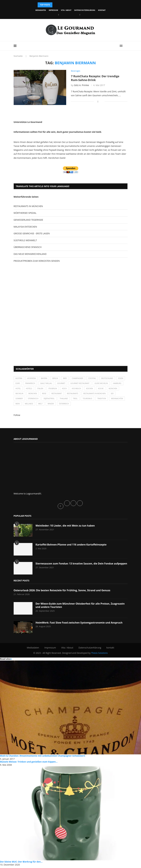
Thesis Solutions (99, 655)
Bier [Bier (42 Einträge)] (67, 379)
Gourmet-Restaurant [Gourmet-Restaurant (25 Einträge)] (93, 384)
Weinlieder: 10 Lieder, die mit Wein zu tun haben (66, 527)
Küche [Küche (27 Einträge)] (119, 389)
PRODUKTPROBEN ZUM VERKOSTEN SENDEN (37, 261)
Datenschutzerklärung (85, 10)
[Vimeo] (80, 15)
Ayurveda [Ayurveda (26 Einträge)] (32, 379)
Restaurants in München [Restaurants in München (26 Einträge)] (112, 395)
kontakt (102, 10)
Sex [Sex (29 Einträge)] (17, 400)
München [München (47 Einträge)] (20, 395)
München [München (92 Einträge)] (48, 395)
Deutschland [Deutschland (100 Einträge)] (111, 379)
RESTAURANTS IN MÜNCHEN (28, 206)
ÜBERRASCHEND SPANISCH (28, 247)
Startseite (18, 56)
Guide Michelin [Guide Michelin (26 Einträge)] (115, 384)
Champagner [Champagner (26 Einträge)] (80, 379)
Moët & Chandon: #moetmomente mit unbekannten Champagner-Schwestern (43, 758)
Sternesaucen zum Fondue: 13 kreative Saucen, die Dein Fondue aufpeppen (75, 567)
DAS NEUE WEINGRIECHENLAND (30, 254)
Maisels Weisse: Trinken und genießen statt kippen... (29, 764)
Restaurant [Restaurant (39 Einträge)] (73, 395)
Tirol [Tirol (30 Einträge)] (86, 400)
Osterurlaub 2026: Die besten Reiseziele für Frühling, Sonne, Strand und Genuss (63, 592)
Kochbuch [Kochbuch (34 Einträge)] (93, 389)
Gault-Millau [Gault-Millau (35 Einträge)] (58, 384)
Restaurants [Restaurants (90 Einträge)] (89, 395)
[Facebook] (59, 15)
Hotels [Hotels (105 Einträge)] (44, 389)
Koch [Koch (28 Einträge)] (80, 389)
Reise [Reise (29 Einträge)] (60, 395)
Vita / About (66, 10)
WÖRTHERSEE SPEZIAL (25, 213)
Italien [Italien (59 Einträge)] (55, 389)
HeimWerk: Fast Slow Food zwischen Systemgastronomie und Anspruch (80, 624)
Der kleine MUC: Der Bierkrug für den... (21, 863)
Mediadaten (41, 10)
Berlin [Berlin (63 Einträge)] (57, 379)
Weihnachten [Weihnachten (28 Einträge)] (22, 405)
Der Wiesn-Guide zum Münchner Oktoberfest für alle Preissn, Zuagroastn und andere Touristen (81, 607)
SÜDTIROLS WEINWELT (25, 240)
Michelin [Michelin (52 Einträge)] (34, 395)
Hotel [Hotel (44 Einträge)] (32, 389)
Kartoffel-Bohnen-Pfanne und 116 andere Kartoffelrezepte (72, 546)
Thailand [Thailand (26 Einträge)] (74, 400)
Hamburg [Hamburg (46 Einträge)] (20, 389)
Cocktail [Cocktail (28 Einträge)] (95, 379)
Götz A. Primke (81, 85)
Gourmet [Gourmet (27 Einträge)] (74, 384)
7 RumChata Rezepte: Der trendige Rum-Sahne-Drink (95, 78)
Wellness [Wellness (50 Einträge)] (47, 405)
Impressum (53, 10)
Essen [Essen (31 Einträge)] (18, 384)
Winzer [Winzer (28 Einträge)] (70, 405)
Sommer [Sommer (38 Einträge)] (28, 400)
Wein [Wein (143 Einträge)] (35, 405)
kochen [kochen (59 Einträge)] (107, 389)
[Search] (126, 46)
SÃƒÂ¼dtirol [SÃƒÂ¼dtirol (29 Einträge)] (59, 400)
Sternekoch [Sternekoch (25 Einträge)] (42, 400)
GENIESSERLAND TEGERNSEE (28, 220)
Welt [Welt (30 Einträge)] (59, 405)
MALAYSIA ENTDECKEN (25, 227)
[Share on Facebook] (98, 101)
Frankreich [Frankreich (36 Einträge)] (41, 384)
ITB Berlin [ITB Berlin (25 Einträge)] (68, 389)
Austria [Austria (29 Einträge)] (19, 379)
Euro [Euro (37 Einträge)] (28, 384)
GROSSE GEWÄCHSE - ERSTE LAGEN (32, 233)
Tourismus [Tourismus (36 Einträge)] (99, 400)
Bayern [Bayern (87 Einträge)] (45, 379)
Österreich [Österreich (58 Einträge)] (84, 405)
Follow (17, 417)
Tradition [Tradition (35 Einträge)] (114, 400)
